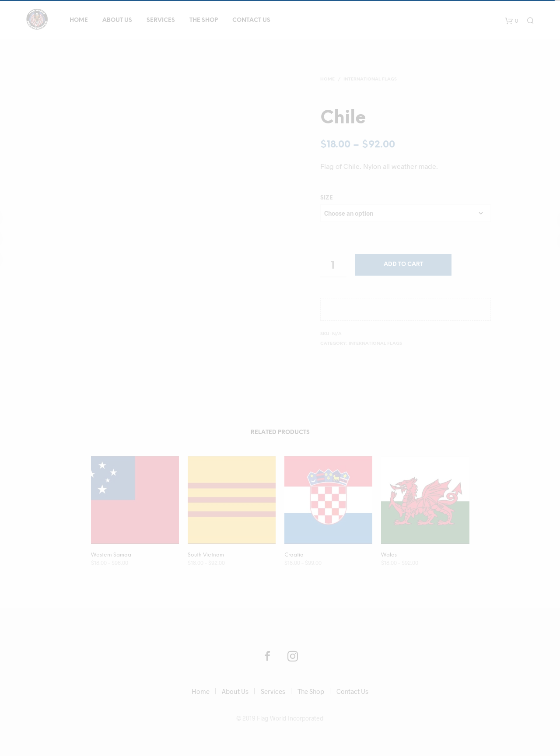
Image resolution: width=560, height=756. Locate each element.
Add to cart (403, 264)
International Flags (370, 79)
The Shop (204, 20)
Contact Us (251, 20)
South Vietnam (206, 555)
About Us (117, 20)
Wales (389, 555)
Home (79, 20)
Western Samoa (111, 555)
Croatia (294, 555)
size (327, 198)
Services (161, 20)
